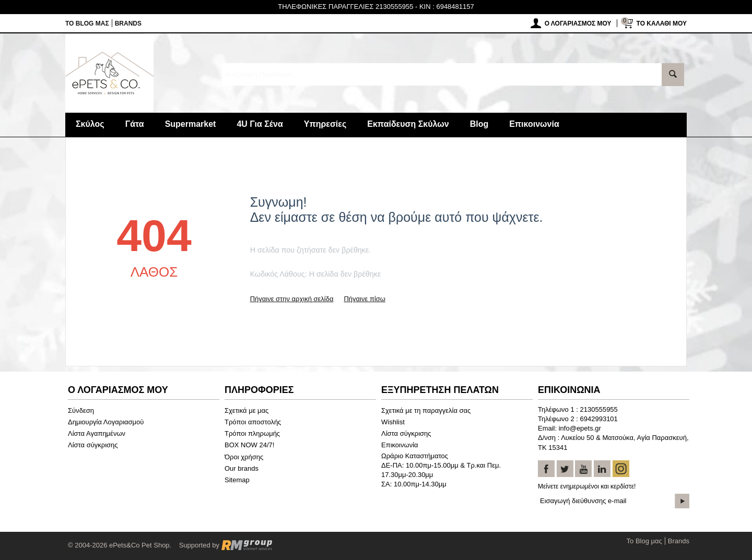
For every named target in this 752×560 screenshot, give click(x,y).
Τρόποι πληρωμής (252, 433)
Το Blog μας (87, 23)
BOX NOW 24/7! (249, 445)
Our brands (242, 468)
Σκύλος (90, 124)
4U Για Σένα (260, 124)
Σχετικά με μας (246, 410)
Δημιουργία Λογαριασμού (106, 422)
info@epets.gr (580, 428)
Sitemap (237, 480)
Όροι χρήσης (244, 457)
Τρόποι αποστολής (253, 422)
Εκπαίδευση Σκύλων (408, 124)
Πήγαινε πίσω (364, 299)
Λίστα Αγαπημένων (97, 433)
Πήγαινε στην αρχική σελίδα (292, 299)
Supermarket (191, 124)
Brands (128, 23)
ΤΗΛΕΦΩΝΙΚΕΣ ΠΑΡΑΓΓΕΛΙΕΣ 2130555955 (345, 7)
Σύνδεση (81, 410)
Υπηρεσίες (325, 124)
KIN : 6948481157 (447, 7)
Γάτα (135, 124)
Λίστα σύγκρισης (93, 445)
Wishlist (393, 422)
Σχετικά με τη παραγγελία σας (426, 410)
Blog (479, 124)
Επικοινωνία (534, 124)
